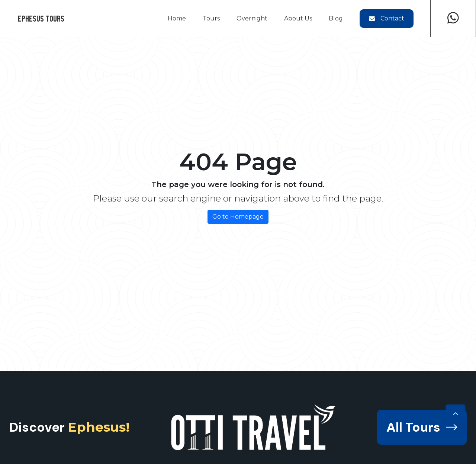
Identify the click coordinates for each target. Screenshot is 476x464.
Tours (211, 18)
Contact (387, 18)
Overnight (252, 18)
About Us (298, 18)
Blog (336, 18)
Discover (70, 427)
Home (177, 18)
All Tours (422, 427)
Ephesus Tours (41, 18)
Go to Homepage (238, 217)
